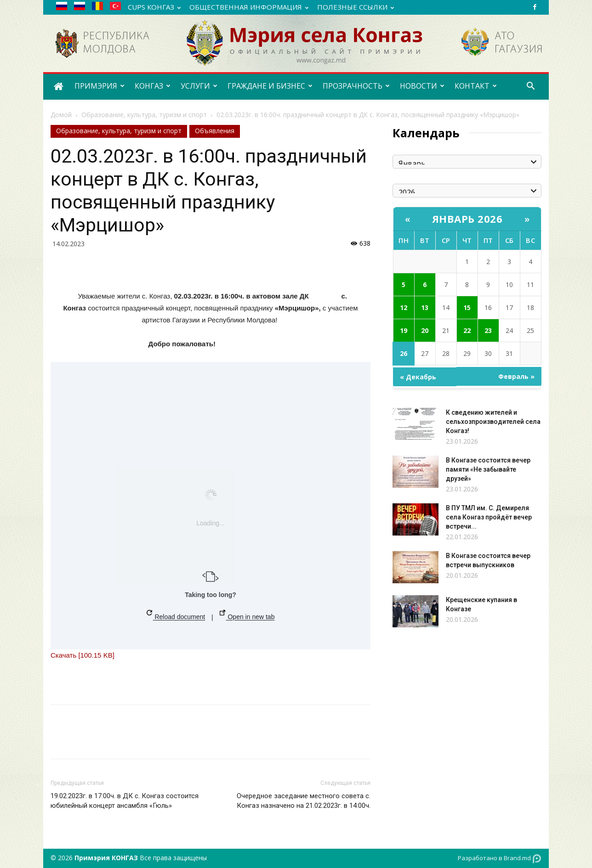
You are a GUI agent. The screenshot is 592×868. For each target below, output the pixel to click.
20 (425, 330)
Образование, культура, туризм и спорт (144, 115)
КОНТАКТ (476, 86)
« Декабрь (418, 377)
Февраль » (516, 376)
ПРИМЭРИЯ (100, 86)
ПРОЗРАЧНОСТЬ (356, 86)
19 (404, 330)
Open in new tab (247, 615)
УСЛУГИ (199, 86)
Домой (61, 115)
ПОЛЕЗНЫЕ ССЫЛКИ (356, 7)
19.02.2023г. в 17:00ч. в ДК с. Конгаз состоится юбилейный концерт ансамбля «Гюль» (125, 801)
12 (404, 307)
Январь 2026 (467, 219)
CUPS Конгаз (154, 7)
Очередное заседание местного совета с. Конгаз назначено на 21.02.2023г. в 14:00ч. (304, 801)
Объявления (215, 131)
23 (488, 330)
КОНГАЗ (153, 86)
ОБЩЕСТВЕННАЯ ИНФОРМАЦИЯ (249, 7)
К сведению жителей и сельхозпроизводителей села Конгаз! (493, 422)
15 (467, 307)
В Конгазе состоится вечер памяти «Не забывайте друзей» (488, 469)
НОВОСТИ (422, 86)
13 (425, 307)
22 (467, 330)
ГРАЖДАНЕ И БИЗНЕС (270, 86)
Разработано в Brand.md (500, 859)
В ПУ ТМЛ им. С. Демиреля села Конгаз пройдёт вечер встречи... (489, 517)
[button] (530, 87)
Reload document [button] (176, 615)
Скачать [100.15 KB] (83, 655)
